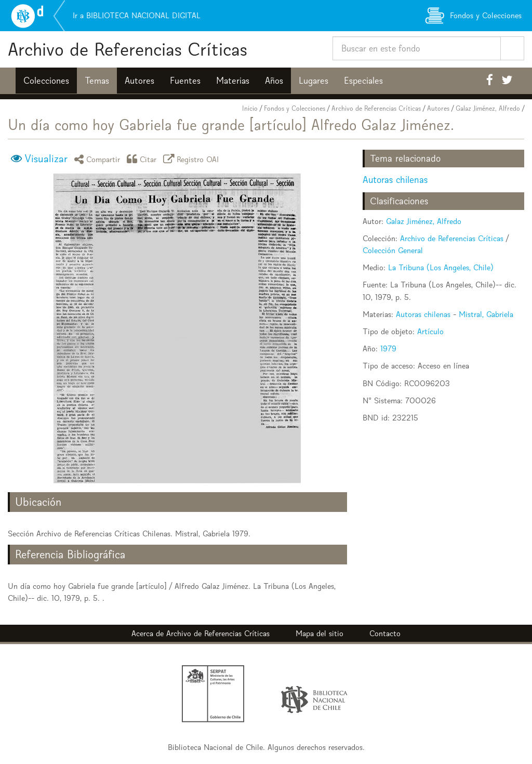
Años (274, 81)
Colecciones (46, 81)
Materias (233, 81)
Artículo (430, 331)
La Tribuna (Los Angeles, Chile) (441, 267)
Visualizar (46, 159)
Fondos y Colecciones (295, 108)
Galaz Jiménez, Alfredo (488, 108)
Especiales (363, 81)
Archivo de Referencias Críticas (128, 49)
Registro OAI (193, 159)
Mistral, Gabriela (486, 314)
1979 (388, 348)
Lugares (314, 81)
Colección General (393, 250)
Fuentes (185, 81)
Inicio (250, 108)
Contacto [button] (385, 633)
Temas (97, 81)
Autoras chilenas (395, 180)
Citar (143, 159)
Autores (139, 81)
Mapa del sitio (320, 633)
